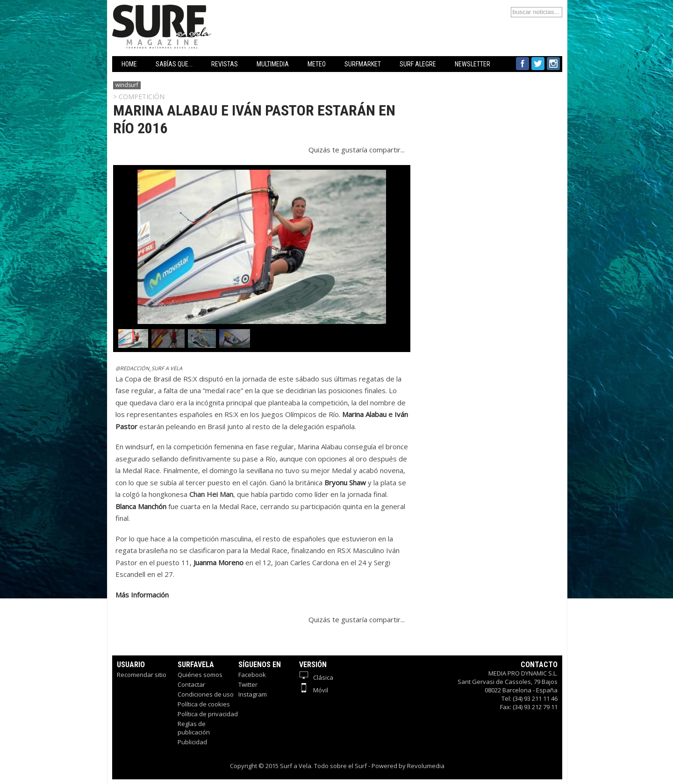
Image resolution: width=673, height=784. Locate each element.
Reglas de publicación (194, 728)
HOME (129, 64)
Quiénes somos (200, 675)
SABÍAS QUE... (174, 64)
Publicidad (192, 742)
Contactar (191, 684)
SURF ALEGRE (418, 64)
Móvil (314, 690)
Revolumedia (426, 766)
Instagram (253, 694)
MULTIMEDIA (273, 64)
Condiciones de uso (206, 694)
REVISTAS (225, 64)
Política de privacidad (208, 714)
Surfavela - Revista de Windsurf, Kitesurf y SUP (207, 13)
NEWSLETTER (473, 64)
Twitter (248, 684)
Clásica (316, 677)
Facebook (252, 675)
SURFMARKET (363, 64)
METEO (317, 64)
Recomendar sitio (142, 675)
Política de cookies (204, 704)
